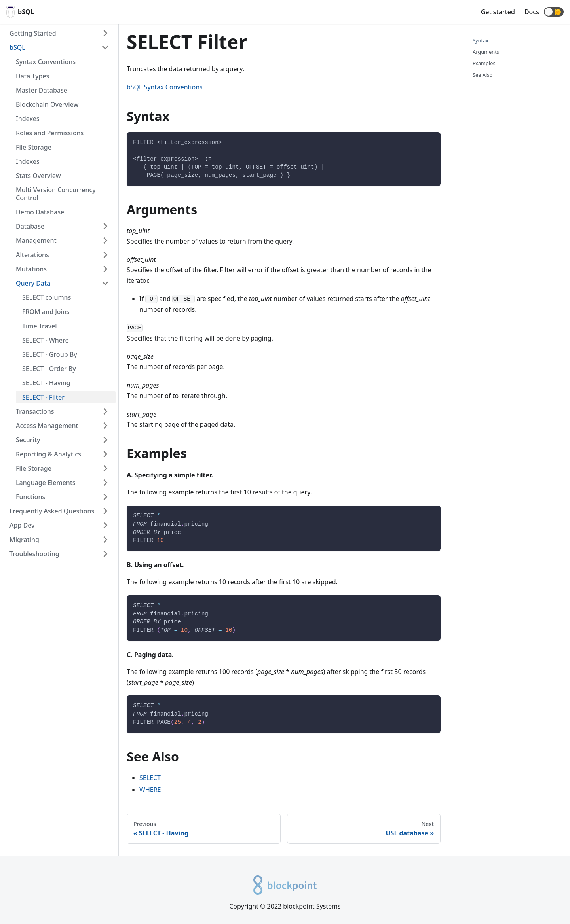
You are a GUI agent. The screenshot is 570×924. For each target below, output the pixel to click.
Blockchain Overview (47, 104)
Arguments (486, 52)
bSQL (17, 47)
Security (28, 440)
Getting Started (33, 33)
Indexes (28, 119)
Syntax (481, 40)
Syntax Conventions (46, 62)
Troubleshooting (34, 554)
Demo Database (40, 212)
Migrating (24, 540)
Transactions (35, 411)
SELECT (150, 778)
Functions (30, 497)
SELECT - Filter (43, 397)
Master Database (42, 90)
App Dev (22, 525)
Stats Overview (38, 176)
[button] (554, 12)
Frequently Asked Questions (52, 511)
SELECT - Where (46, 340)
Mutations (31, 269)
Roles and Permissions (50, 133)
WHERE (150, 790)
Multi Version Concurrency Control (56, 194)
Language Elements (46, 483)
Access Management (47, 426)
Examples (484, 63)
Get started (498, 12)
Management (36, 240)
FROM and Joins (46, 312)
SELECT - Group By (50, 354)
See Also (483, 75)
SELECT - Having (46, 383)
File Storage (34, 147)
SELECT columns (47, 297)
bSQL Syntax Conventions (165, 87)
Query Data (33, 283)
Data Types (32, 76)
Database (30, 226)
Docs (532, 12)
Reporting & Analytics (48, 454)
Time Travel (40, 326)
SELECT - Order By (49, 369)
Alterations (32, 255)
